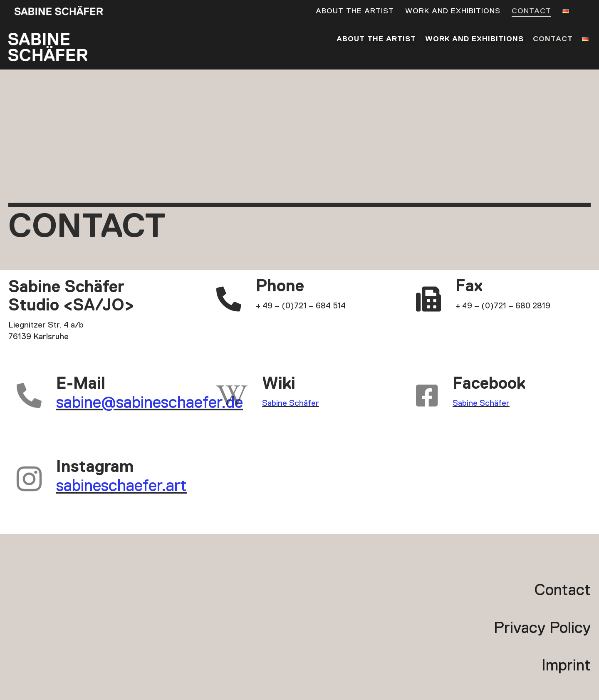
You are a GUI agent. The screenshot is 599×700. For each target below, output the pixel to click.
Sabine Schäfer (291, 403)
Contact (531, 12)
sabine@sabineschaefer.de (150, 403)
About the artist (355, 12)
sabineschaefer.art (121, 487)
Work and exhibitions (453, 12)
